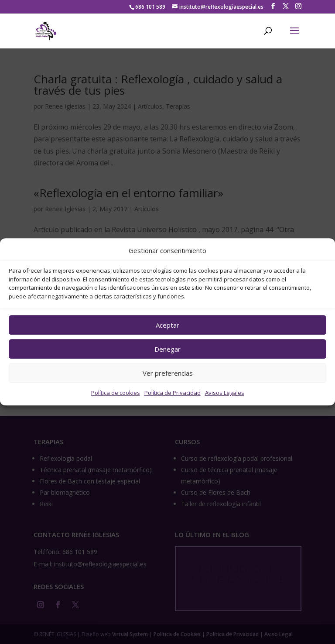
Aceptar (167, 325)
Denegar (167, 349)
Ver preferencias (168, 373)
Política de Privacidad (173, 393)
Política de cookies (116, 393)
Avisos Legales (225, 393)
